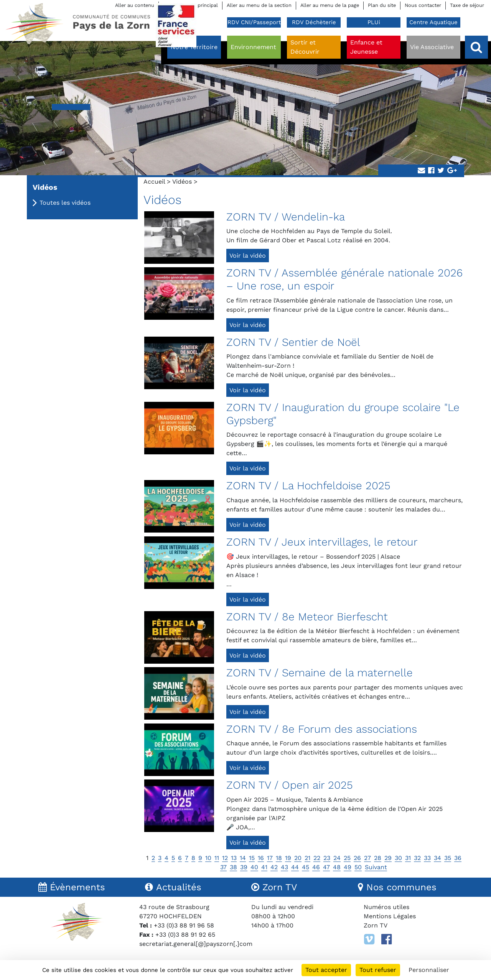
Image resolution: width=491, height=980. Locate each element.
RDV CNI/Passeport (254, 22)
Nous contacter (423, 5)
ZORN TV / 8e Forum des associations (322, 729)
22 (317, 858)
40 (254, 867)
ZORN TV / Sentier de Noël (293, 342)
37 (223, 867)
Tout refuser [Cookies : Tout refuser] (378, 970)
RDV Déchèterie (314, 22)
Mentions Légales (390, 916)
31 (408, 858)
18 (279, 858)
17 (270, 858)
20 (298, 858)
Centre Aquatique (433, 22)
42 (274, 867)
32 (417, 858)
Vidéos (182, 182)
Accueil (154, 182)
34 (437, 858)
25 (347, 858)
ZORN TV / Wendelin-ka (286, 217)
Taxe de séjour (467, 5)
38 (233, 867)
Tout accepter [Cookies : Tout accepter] (326, 970)
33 (427, 858)
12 (225, 858)
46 (316, 867)
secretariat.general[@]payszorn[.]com (196, 944)
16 (261, 858)
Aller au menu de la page (330, 5)
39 (244, 867)
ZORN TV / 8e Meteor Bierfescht (307, 617)
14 (243, 858)
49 (348, 867)
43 (284, 867)
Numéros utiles (386, 907)
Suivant (376, 867)
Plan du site (382, 5)
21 (307, 858)
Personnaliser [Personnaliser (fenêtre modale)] (429, 970)
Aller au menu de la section (259, 5)
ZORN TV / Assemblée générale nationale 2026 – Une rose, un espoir (344, 279)
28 (378, 858)
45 (306, 867)
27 (367, 858)
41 (264, 867)
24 (337, 858)
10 (208, 858)
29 (388, 858)
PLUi (374, 22)
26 (357, 858)
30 (398, 858)
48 (337, 867)
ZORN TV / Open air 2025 (290, 785)
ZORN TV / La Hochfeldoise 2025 (308, 486)
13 (234, 858)
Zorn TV (376, 925)
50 (358, 867)
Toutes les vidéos (65, 203)
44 (295, 867)
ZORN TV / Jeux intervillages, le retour (322, 542)
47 (326, 867)
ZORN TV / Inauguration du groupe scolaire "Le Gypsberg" (343, 414)
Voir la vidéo (248, 256)
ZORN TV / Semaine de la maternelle (320, 673)
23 (327, 858)
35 (448, 858)
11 (217, 858)
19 (288, 858)
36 (458, 858)
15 (252, 858)
